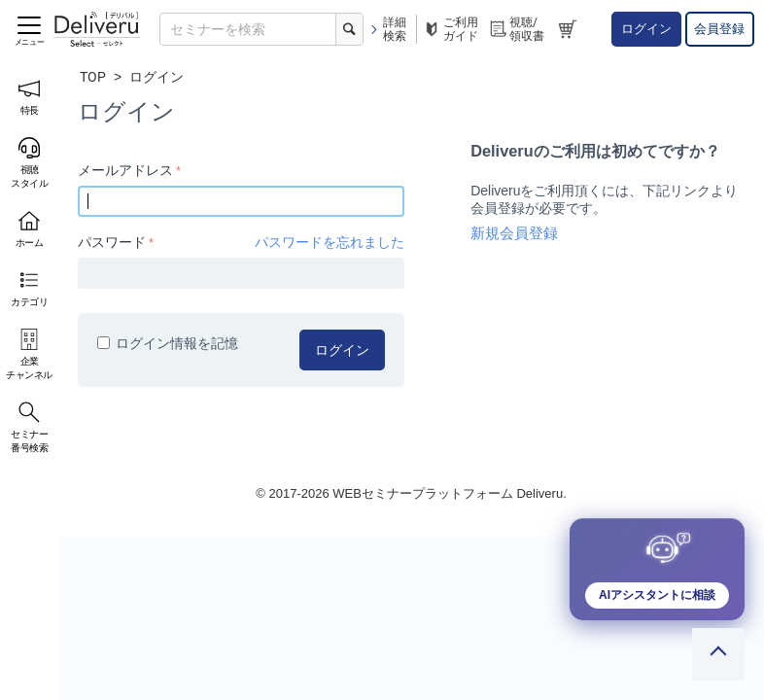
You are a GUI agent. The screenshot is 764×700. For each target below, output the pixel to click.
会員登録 (719, 29)
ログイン (646, 29)
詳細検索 (387, 29)
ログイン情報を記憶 (168, 343)
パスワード (112, 242)
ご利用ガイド (450, 29)
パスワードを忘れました (330, 242)
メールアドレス (125, 170)
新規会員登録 (514, 233)
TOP (93, 77)
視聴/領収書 (516, 29)
